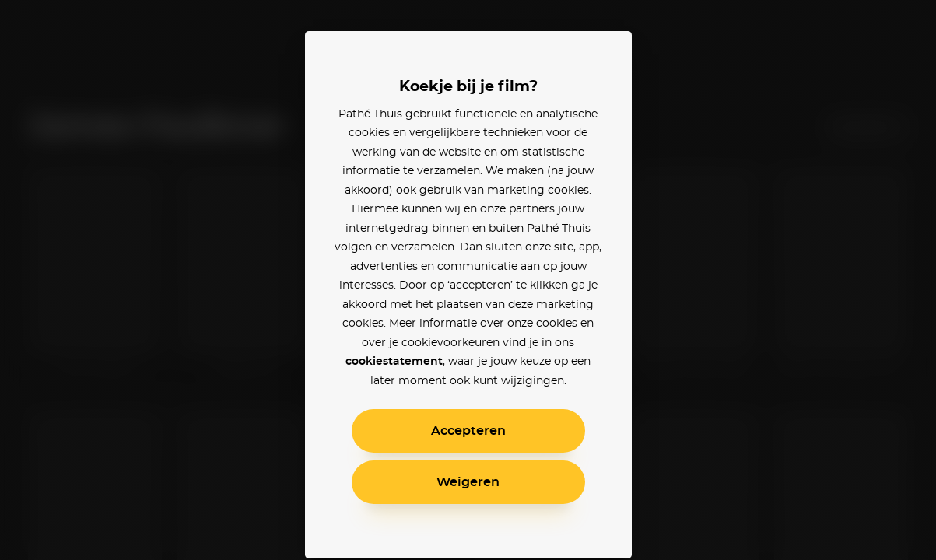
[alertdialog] (468, 280)
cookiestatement (394, 362)
